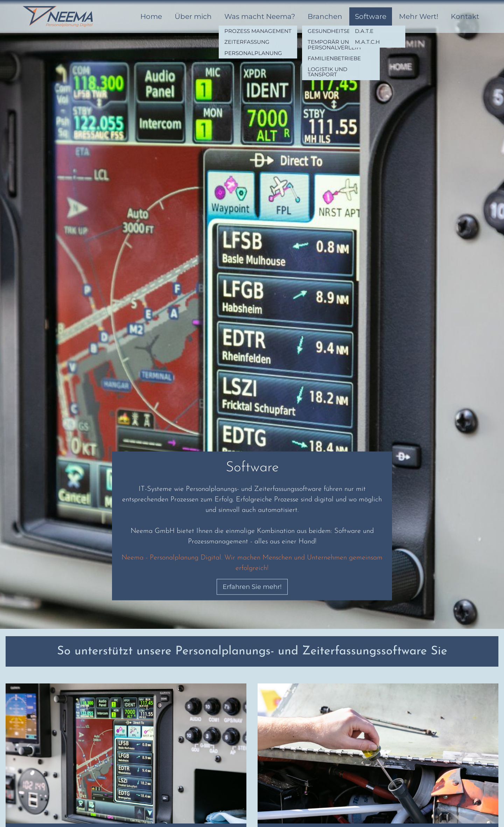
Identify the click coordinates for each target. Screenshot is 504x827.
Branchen (325, 16)
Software (371, 16)
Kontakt (465, 16)
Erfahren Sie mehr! (252, 587)
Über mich (193, 16)
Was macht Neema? (260, 16)
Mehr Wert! (419, 16)
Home (151, 16)
